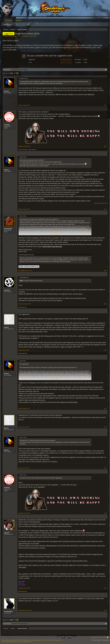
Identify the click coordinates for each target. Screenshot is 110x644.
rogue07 (7, 533)
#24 (105, 271)
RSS (108, 637)
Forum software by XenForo (16, 640)
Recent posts (8, 24)
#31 (105, 588)
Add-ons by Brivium (18, 642)
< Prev (11, 73)
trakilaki (7, 125)
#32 (105, 610)
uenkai (20, 307)
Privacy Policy (105, 640)
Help (100, 637)
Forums (8, 21)
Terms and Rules (96, 640)
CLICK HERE (12, 50)
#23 (105, 209)
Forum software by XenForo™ (47, 640)
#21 (105, 105)
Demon (27, 36)
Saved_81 (7, 290)
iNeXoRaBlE (8, 229)
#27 (105, 409)
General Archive (15, 36)
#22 (105, 146)
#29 (105, 468)
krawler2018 (8, 611)
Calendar (18, 20)
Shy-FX (6, 428)
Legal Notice (95, 637)
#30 (105, 513)
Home (104, 637)
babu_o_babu (28, 150)
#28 (105, 427)
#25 (105, 304)
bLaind (20, 150)
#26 (105, 350)
